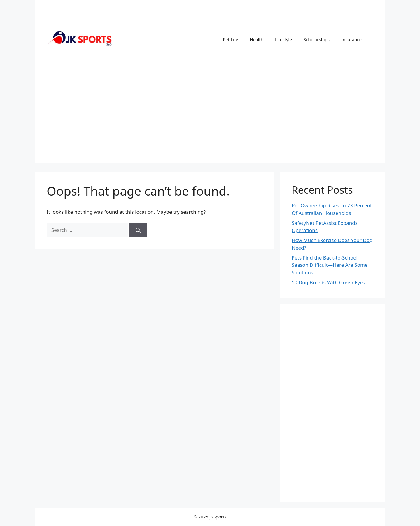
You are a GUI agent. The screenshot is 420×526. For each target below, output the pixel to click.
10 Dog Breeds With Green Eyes (328, 282)
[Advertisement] (210, 122)
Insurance (351, 39)
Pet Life (230, 39)
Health (257, 39)
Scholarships (317, 39)
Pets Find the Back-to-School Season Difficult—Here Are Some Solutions (330, 265)
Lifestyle (283, 39)
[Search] (138, 230)
